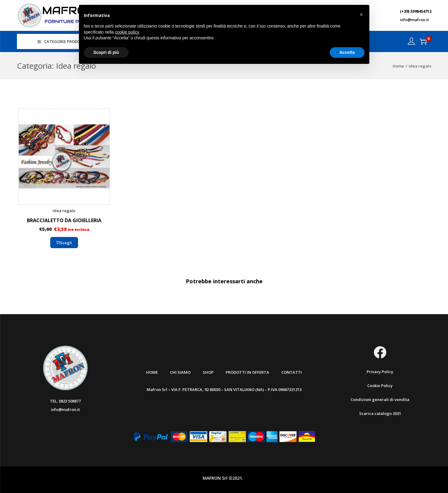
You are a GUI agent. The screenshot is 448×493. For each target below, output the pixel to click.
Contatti (292, 372)
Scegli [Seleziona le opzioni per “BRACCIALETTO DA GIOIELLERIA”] (64, 243)
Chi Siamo (180, 372)
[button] (361, 15)
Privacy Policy (380, 372)
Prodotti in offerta (247, 372)
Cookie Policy (380, 386)
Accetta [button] (347, 52)
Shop (208, 372)
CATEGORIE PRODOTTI (62, 41)
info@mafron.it (414, 20)
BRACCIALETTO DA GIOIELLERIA (64, 220)
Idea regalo (64, 211)
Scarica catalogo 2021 (380, 413)
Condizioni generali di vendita (380, 399)
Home (398, 66)
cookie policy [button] (127, 32)
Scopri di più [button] (106, 52)
